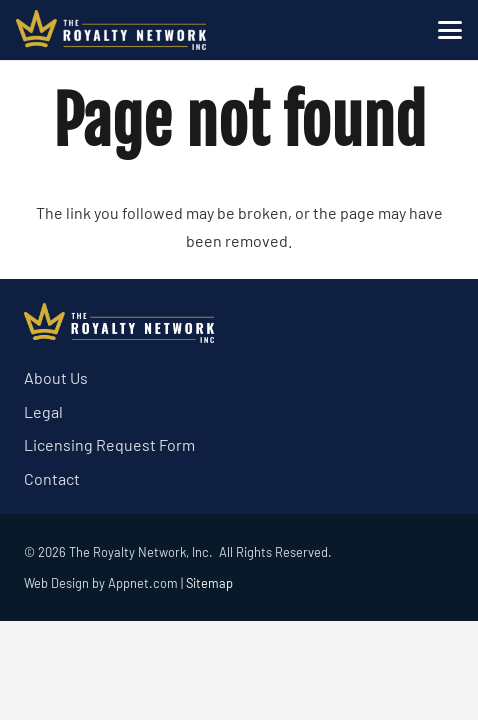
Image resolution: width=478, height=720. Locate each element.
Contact (52, 478)
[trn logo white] (111, 30)
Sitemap (209, 583)
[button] (450, 30)
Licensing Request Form (109, 444)
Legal (43, 411)
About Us (56, 377)
